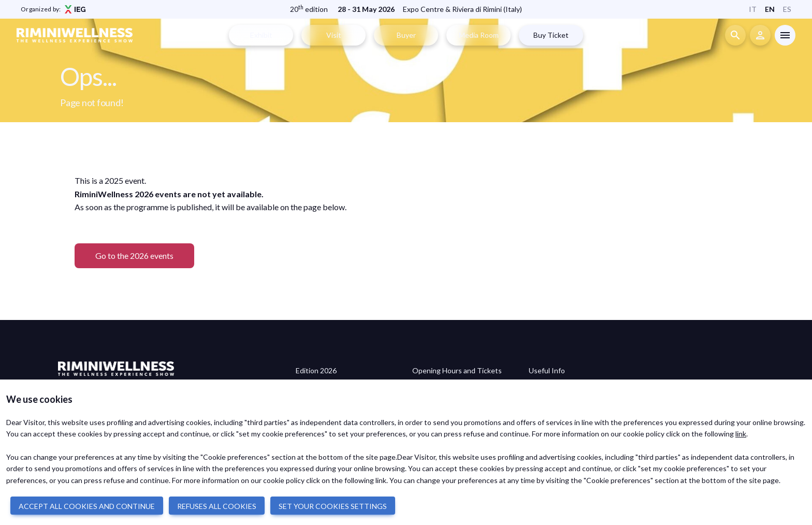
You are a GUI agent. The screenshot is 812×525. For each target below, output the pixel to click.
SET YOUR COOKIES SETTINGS (333, 506)
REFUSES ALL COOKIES (217, 506)
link (741, 434)
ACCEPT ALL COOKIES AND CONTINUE (87, 506)
